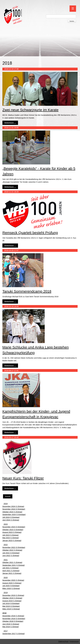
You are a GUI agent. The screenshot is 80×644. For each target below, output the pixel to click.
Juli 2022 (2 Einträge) (11, 553)
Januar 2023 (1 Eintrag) (12, 540)
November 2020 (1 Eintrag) (13, 580)
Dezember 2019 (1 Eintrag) (13, 595)
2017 (6, 631)
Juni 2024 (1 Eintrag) (11, 520)
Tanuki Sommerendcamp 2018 (27, 291)
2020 (6, 578)
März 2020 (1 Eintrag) (11, 588)
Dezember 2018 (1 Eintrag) (13, 616)
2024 (6, 504)
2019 (6, 593)
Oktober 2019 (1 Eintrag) (12, 598)
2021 (6, 560)
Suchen (72, 21)
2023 (6, 524)
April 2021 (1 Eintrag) (11, 571)
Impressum (74, 641)
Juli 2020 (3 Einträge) (11, 586)
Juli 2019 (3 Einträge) (11, 603)
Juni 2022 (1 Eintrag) (11, 555)
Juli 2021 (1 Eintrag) (10, 568)
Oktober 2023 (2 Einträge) (13, 530)
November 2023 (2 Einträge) (14, 527)
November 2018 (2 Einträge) (14, 619)
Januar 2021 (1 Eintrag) (12, 573)
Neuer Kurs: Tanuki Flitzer (23, 478)
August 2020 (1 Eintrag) (12, 583)
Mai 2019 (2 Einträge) (11, 606)
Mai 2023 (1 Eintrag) (11, 538)
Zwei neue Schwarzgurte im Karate (30, 110)
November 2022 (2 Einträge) (14, 547)
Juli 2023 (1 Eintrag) (10, 535)
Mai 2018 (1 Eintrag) (11, 627)
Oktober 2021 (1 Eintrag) (12, 562)
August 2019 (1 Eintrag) (12, 601)
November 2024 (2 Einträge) (14, 509)
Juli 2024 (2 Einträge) (11, 517)
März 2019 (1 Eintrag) (11, 609)
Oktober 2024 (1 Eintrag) (12, 512)
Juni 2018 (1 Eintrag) (11, 624)
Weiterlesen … (10, 123)
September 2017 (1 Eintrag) (14, 634)
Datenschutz (63, 641)
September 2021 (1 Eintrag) (14, 565)
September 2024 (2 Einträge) (14, 514)
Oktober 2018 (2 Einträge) (13, 621)
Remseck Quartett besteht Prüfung (30, 233)
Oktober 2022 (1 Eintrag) (12, 550)
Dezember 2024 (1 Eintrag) (13, 506)
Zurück (8, 496)
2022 (6, 545)
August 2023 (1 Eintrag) (12, 532)
